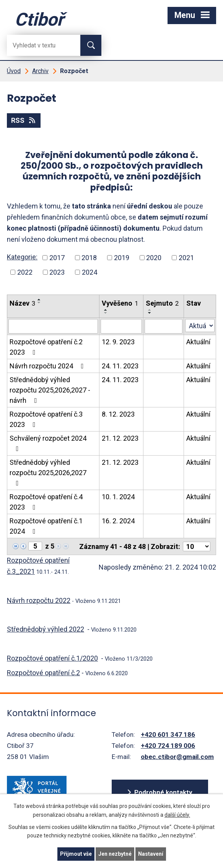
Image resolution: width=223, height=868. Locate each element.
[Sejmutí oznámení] (164, 326)
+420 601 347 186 (168, 734)
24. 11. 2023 (120, 366)
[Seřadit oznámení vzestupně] (39, 300)
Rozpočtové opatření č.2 (43, 673)
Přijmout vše (76, 854)
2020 (154, 258)
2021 (186, 258)
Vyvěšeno (120, 303)
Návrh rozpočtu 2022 (39, 600)
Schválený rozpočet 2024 (48, 443)
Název (22, 303)
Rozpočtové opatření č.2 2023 (46, 347)
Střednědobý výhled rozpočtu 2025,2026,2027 (48, 472)
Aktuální (198, 342)
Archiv (40, 71)
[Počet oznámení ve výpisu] (197, 546)
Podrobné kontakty (163, 792)
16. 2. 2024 (118, 521)
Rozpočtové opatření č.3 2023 (46, 419)
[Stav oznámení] (200, 326)
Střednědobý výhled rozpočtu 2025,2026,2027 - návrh (50, 390)
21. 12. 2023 (120, 438)
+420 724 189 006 (168, 746)
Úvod (14, 71)
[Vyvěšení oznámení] (121, 326)
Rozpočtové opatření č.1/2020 (52, 658)
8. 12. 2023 (118, 414)
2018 (89, 258)
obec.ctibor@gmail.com (177, 757)
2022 (25, 272)
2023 (57, 272)
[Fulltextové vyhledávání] (37, 45)
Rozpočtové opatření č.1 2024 (46, 526)
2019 (122, 258)
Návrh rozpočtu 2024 (48, 366)
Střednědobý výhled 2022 (46, 629)
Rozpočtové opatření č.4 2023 (46, 502)
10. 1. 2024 (118, 497)
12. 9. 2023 (118, 342)
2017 (57, 258)
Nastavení (151, 854)
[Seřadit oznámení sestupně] (39, 303)
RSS (24, 120)
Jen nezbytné (115, 854)
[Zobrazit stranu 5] (35, 546)
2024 (90, 272)
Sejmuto (162, 303)
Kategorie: (22, 257)
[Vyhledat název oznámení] (53, 326)
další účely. (177, 815)
